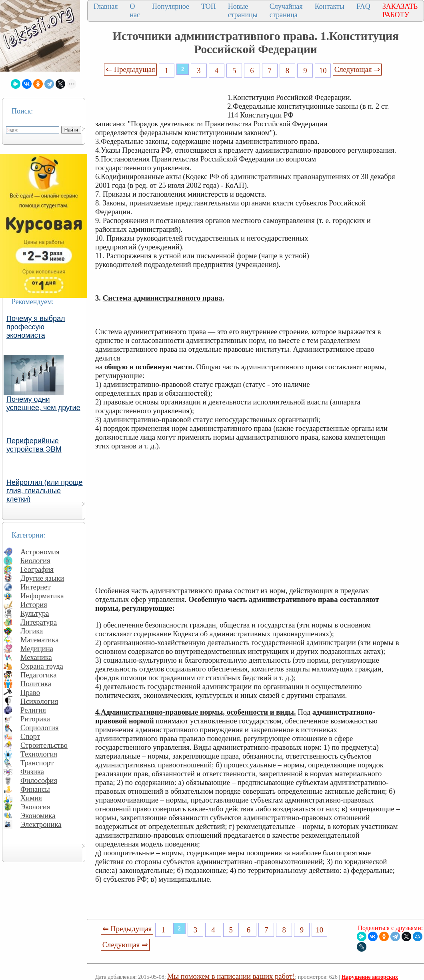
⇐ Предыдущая (130, 69)
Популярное (171, 6)
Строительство (44, 745)
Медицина (37, 648)
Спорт (30, 736)
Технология (39, 754)
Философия (39, 780)
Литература (39, 622)
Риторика (35, 719)
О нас (135, 11)
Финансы (35, 789)
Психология (39, 701)
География (37, 569)
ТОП (209, 6)
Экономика (38, 816)
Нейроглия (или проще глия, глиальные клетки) (45, 491)
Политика (36, 684)
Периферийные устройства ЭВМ (34, 445)
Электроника (41, 824)
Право (30, 692)
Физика (32, 772)
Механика (36, 657)
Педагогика (39, 675)
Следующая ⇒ (357, 69)
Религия (33, 710)
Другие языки (42, 578)
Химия (31, 798)
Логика (32, 631)
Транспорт (37, 763)
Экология (35, 807)
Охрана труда (42, 666)
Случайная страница (286, 11)
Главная (106, 6)
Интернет (36, 587)
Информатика (42, 596)
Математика (40, 640)
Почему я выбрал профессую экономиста (36, 327)
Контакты (330, 6)
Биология (35, 561)
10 (323, 71)
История (34, 605)
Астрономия (40, 552)
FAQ (363, 6)
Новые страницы (243, 11)
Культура (35, 613)
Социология (40, 728)
